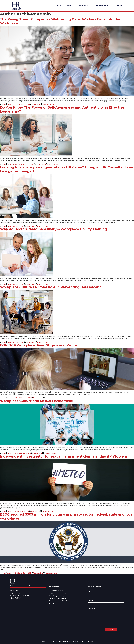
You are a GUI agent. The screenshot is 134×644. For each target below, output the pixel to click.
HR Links (52, 604)
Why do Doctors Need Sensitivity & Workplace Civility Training (53, 229)
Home (59, 8)
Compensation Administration (59, 601)
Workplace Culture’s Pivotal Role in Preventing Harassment (50, 287)
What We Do (83, 8)
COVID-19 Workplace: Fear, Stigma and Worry (38, 345)
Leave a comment (49, 104)
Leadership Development (57, 598)
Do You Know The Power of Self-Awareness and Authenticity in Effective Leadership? (62, 109)
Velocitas (90, 641)
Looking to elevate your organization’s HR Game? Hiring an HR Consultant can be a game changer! (67, 169)
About (70, 8)
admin (4, 104)
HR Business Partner (56, 591)
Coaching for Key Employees (59, 593)
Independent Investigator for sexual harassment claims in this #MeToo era (63, 456)
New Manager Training (57, 596)
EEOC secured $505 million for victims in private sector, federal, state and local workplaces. (67, 516)
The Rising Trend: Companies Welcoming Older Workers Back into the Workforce (60, 21)
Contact (118, 8)
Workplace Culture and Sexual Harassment (36, 401)
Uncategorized (36, 104)
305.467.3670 (14, 590)
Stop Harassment (102, 8)
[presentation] (104, 620)
